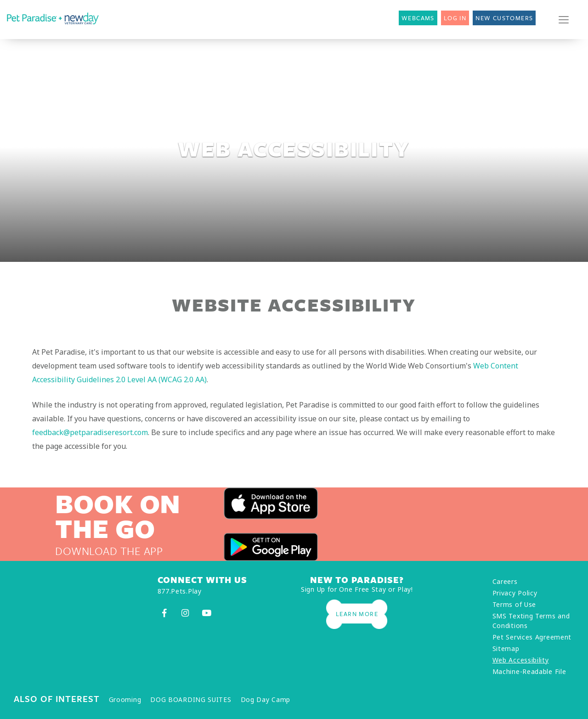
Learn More (357, 614)
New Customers (504, 18)
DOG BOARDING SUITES (191, 699)
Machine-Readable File (529, 671)
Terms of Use (514, 604)
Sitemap (506, 648)
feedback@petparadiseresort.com (90, 432)
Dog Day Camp (266, 699)
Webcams (418, 18)
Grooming (125, 699)
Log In (455, 18)
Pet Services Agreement (532, 637)
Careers (505, 581)
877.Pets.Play (180, 591)
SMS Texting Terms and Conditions (531, 621)
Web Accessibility (521, 660)
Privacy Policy (515, 593)
